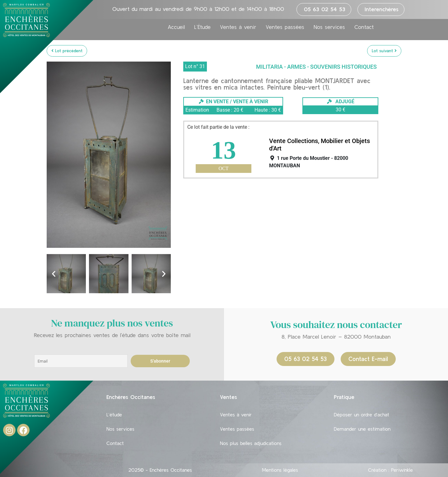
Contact (364, 27)
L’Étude (202, 27)
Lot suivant (384, 51)
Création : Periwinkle (390, 470)
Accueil (176, 27)
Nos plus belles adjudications (251, 443)
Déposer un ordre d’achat (362, 414)
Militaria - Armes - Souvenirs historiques (316, 67)
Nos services (329, 27)
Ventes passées (285, 27)
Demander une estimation (362, 429)
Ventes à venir (238, 27)
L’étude (114, 414)
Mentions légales (280, 470)
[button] (54, 273)
